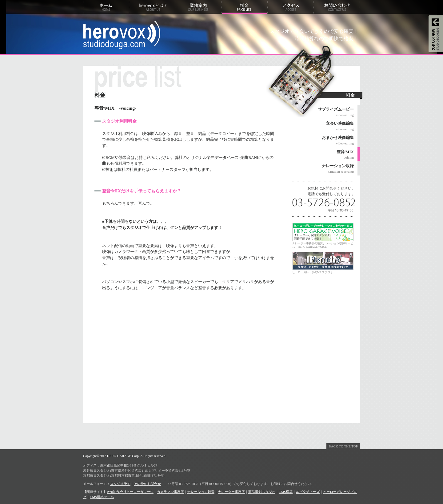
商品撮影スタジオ (262, 492)
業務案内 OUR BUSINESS (198, 7)
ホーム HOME (106, 7)
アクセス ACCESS (291, 7)
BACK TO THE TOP (343, 446)
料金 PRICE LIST (245, 7)
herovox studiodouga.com (122, 35)
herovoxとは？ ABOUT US (152, 7)
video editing (323, 112)
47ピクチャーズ (308, 492)
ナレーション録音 (201, 492)
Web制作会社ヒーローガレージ (130, 492)
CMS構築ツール (102, 497)
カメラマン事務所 (170, 492)
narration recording (323, 168)
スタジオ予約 (120, 484)
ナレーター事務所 (231, 492)
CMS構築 (286, 492)
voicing (323, 154)
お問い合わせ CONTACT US (337, 7)
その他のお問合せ (147, 484)
